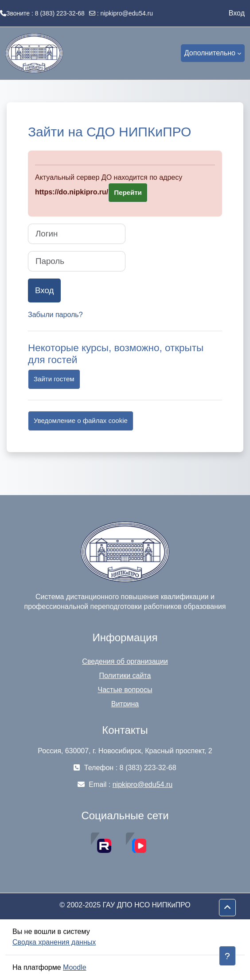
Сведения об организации (125, 661)
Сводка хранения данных (54, 942)
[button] (227, 908)
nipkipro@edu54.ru (127, 13)
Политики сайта (125, 676)
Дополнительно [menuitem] (210, 53)
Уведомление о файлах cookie (81, 420)
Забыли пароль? (55, 315)
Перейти (128, 192)
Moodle (74, 967)
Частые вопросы (125, 690)
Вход (237, 13)
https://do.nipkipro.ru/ (72, 192)
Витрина (125, 704)
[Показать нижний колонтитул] (227, 956)
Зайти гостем (54, 379)
